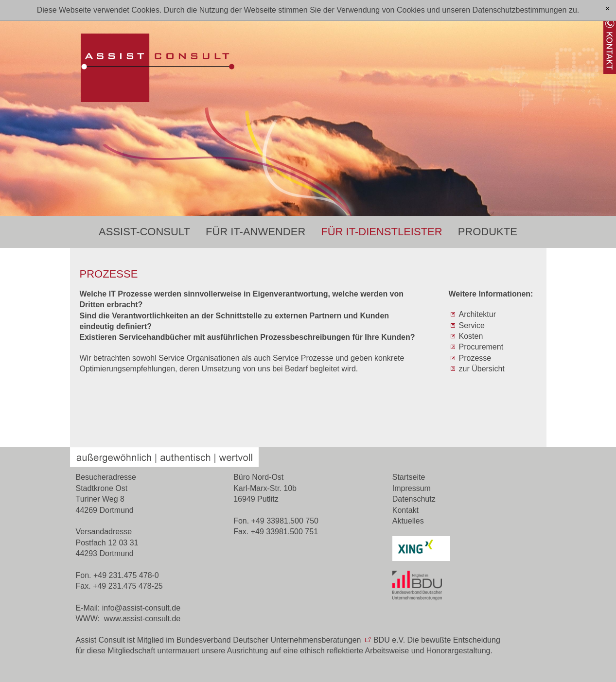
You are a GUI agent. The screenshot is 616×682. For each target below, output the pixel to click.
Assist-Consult (144, 232)
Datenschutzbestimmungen (520, 10)
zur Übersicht (482, 369)
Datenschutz (414, 499)
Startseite (409, 477)
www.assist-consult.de (142, 619)
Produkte (488, 232)
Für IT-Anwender (255, 232)
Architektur (477, 314)
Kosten (471, 336)
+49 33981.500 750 (285, 521)
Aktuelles (408, 521)
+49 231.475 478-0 (126, 575)
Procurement (481, 347)
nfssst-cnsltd (141, 608)
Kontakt (405, 510)
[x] (607, 9)
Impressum (412, 488)
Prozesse (475, 358)
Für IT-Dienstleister (381, 232)
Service (472, 325)
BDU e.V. (389, 640)
